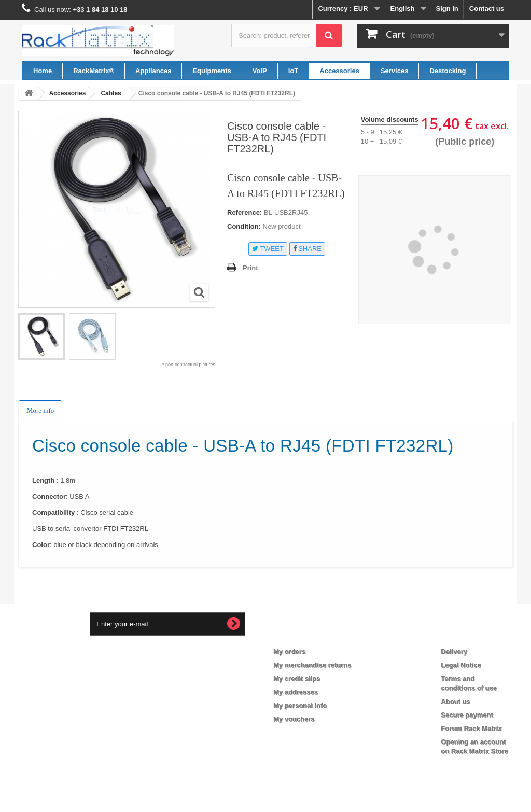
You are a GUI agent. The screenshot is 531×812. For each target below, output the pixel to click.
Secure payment (467, 715)
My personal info (300, 705)
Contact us (487, 9)
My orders (289, 652)
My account (301, 635)
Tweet (268, 249)
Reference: (244, 212)
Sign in (447, 9)
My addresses (296, 692)
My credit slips (297, 678)
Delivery (454, 652)
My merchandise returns (312, 665)
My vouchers (294, 719)
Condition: (244, 226)
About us (455, 701)
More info (40, 410)
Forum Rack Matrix (471, 728)
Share (307, 249)
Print (250, 268)
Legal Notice (461, 665)
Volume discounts (390, 120)
